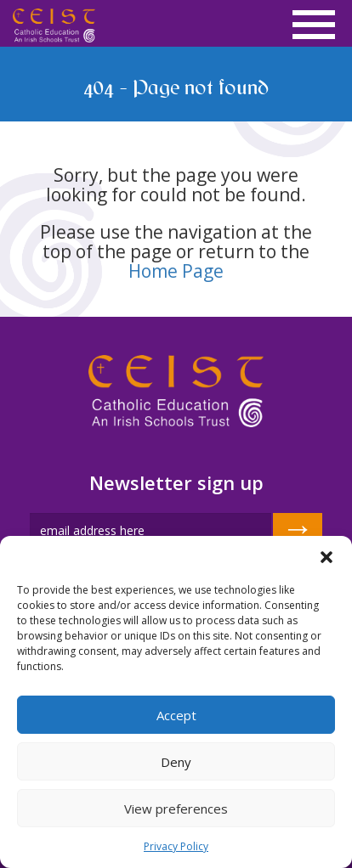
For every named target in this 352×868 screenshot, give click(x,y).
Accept (176, 715)
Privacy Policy (176, 846)
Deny (176, 762)
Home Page (176, 271)
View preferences (176, 809)
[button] (326, 557)
